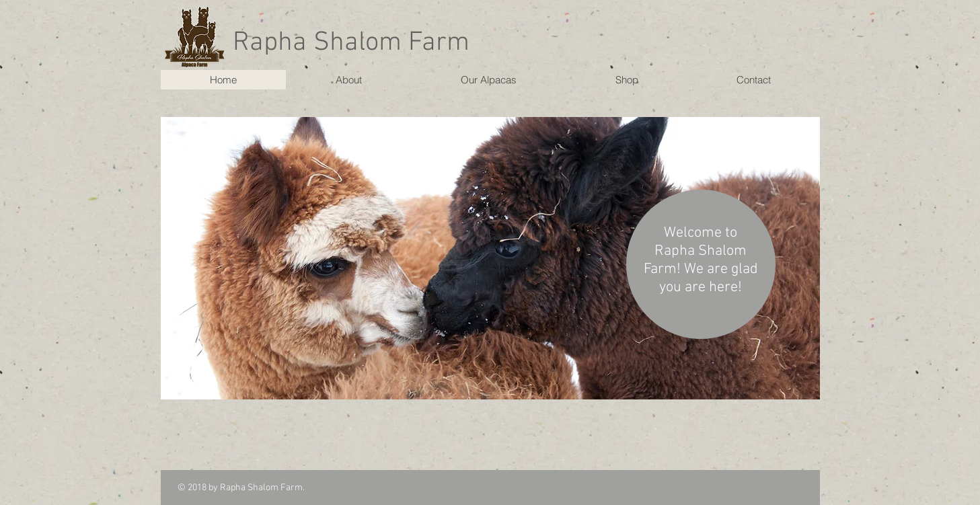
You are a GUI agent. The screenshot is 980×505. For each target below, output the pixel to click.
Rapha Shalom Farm (351, 43)
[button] (490, 258)
